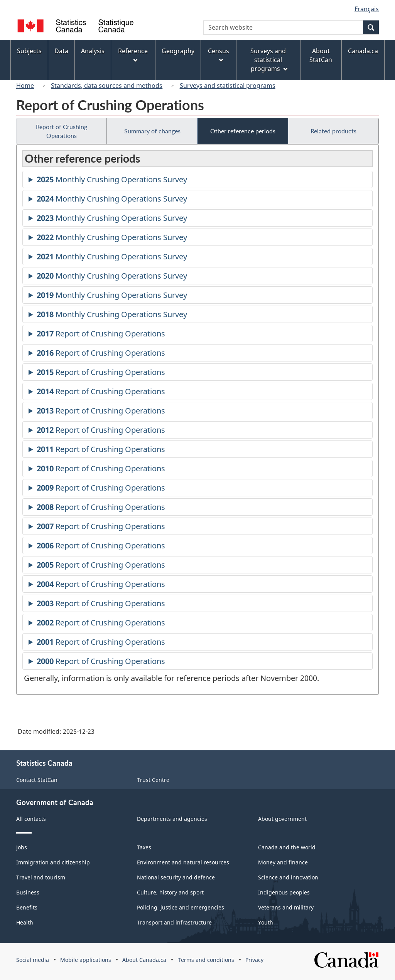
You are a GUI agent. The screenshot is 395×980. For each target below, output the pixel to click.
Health (25, 922)
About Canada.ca (144, 960)
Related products (333, 131)
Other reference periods (243, 131)
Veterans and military (286, 907)
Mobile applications (86, 960)
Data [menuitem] (61, 51)
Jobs (22, 847)
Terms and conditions (206, 960)
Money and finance (283, 862)
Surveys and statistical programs (228, 86)
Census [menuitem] (219, 55)
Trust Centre (153, 780)
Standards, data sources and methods (107, 86)
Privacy (254, 960)
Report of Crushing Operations (62, 131)
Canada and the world (287, 847)
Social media (33, 960)
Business (28, 892)
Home (25, 86)
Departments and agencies (172, 819)
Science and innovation (288, 877)
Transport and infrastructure (174, 922)
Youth (266, 922)
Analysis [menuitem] (93, 51)
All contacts (31, 819)
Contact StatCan (37, 780)
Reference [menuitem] (133, 55)
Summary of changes (152, 131)
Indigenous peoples (284, 892)
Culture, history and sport (170, 892)
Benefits (27, 907)
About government (282, 819)
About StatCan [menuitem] (321, 55)
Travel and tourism (41, 877)
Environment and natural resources (183, 862)
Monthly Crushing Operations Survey (112, 181)
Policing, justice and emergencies (181, 907)
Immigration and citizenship (53, 862)
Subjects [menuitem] (29, 51)
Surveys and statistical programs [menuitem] (269, 60)
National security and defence (176, 877)
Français (367, 9)
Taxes (144, 847)
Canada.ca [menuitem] (363, 51)
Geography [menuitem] (178, 51)
